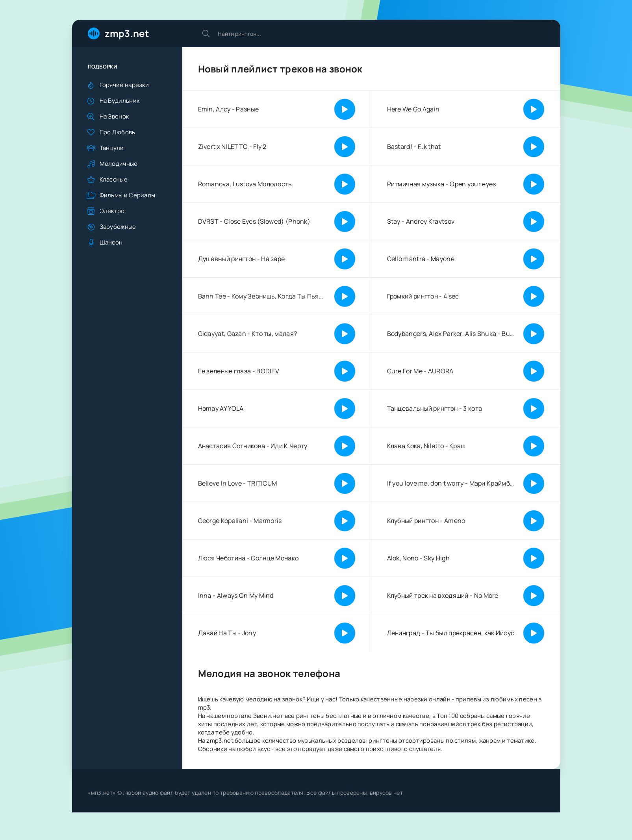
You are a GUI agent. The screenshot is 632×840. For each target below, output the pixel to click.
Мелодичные (119, 164)
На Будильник (120, 101)
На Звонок (114, 116)
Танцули (112, 148)
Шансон (111, 242)
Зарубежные (118, 227)
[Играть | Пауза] (345, 109)
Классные (114, 179)
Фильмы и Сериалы (128, 195)
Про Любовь (118, 132)
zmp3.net (127, 33)
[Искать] (206, 33)
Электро (112, 211)
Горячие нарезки (124, 85)
